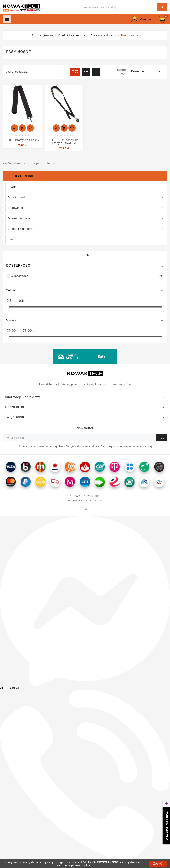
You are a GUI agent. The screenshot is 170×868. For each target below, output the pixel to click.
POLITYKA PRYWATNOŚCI (100, 862)
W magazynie (86, 276)
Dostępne (146, 71)
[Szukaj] (120, 7)
